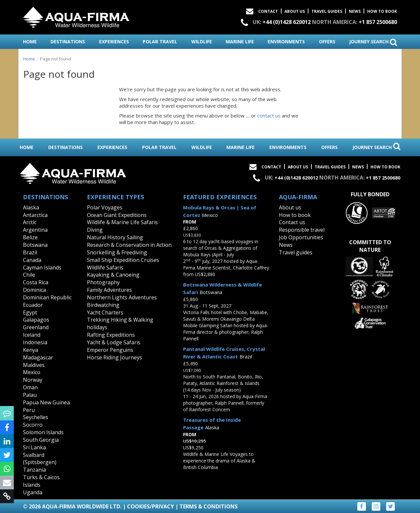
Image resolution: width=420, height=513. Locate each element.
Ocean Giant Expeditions (117, 215)
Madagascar (38, 357)
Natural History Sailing (115, 237)
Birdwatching (103, 305)
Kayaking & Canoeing (113, 275)
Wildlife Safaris (105, 267)
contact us (269, 116)
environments (286, 42)
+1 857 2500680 (378, 22)
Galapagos (36, 320)
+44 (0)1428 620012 (287, 22)
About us (290, 207)
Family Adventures (109, 290)
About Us (295, 11)
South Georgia (41, 440)
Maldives (34, 365)
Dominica (34, 290)
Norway (33, 380)
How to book (382, 11)
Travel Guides (327, 11)
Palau (30, 395)
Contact (268, 11)
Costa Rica (36, 282)
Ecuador (33, 305)
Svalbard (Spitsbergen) (40, 459)
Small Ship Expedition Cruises (123, 260)
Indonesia (35, 342)
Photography (103, 282)
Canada (32, 260)
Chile (29, 275)
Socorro (33, 425)
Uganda (33, 492)
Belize (30, 237)
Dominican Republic (47, 297)
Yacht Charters (105, 312)
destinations (68, 42)
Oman (30, 387)
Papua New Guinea (46, 402)
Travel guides (296, 252)
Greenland (36, 327)
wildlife (202, 42)
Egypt (30, 312)
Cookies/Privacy (150, 506)
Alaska (31, 207)
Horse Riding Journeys (115, 357)
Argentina (35, 230)
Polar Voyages (105, 207)
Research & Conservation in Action (129, 245)
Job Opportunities (301, 237)
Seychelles (36, 417)
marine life (240, 42)
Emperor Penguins (110, 350)
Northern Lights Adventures (122, 297)
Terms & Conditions (209, 506)
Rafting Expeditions (111, 335)
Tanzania (34, 470)
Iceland (32, 335)
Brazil (30, 252)
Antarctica (35, 215)
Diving (95, 230)
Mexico (32, 372)
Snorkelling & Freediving (117, 252)
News (355, 11)
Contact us (292, 222)
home (30, 42)
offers (327, 42)
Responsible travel (302, 230)
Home (29, 59)
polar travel (160, 42)
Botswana (35, 245)
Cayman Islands (42, 267)
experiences (114, 42)
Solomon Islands (43, 432)
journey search (373, 42)
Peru (29, 410)
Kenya (31, 350)
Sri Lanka (34, 447)
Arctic (30, 222)
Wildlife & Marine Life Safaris (122, 222)
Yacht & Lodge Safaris (114, 342)
